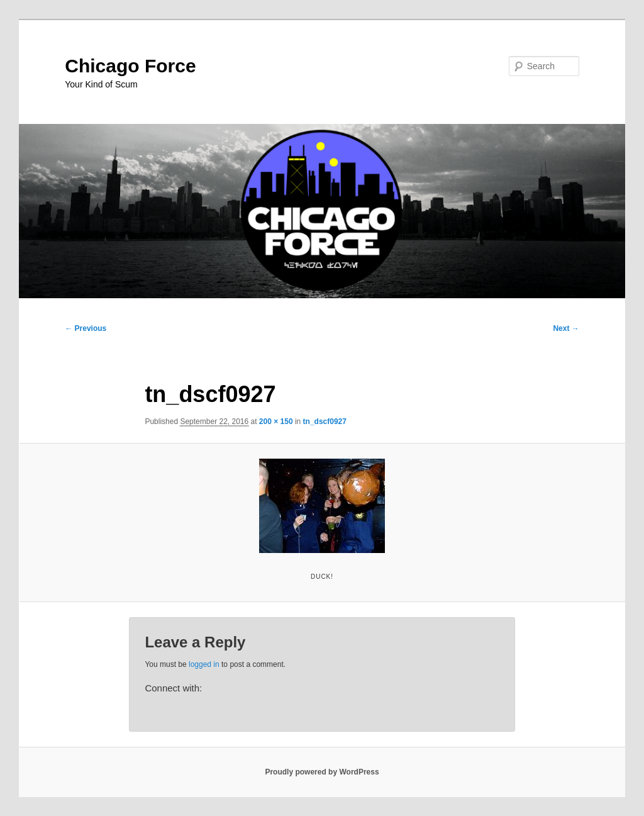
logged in (204, 664)
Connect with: (173, 688)
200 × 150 (276, 422)
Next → (566, 328)
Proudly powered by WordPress (322, 772)
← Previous (86, 328)
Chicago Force (130, 66)
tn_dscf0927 (325, 422)
